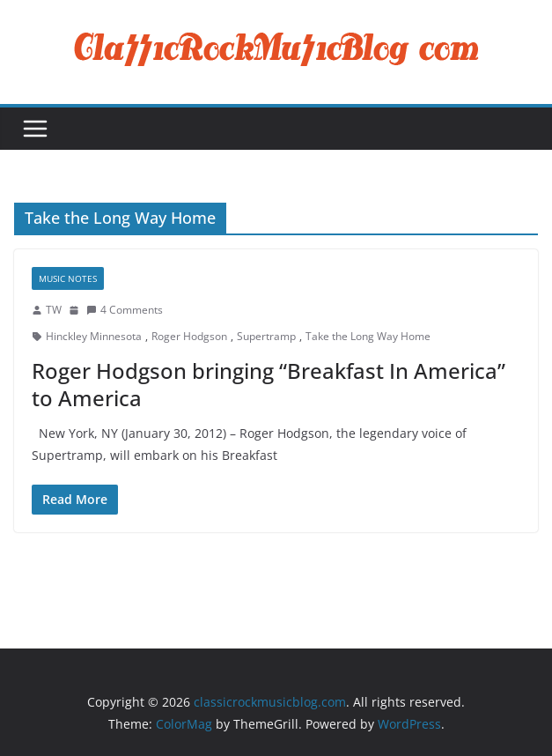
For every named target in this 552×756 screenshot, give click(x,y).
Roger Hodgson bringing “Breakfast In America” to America (269, 384)
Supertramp (266, 336)
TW (54, 310)
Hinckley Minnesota (94, 336)
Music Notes (68, 278)
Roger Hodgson (189, 336)
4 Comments (125, 310)
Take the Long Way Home (368, 336)
